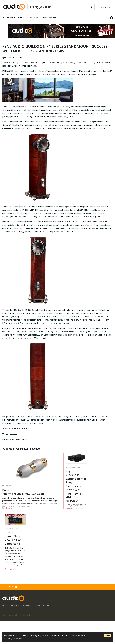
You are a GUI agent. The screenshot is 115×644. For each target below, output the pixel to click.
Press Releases (50, 18)
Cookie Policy (16, 605)
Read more (7, 508)
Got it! (107, 636)
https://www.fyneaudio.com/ (15, 439)
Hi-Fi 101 (21, 18)
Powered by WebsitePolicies (14, 639)
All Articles (34, 18)
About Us (5, 605)
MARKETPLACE (104, 7)
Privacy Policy (27, 605)
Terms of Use (39, 605)
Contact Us (50, 605)
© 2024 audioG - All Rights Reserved (16, 615)
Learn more (80, 636)
